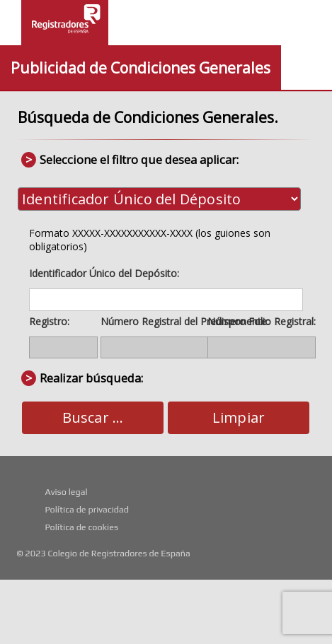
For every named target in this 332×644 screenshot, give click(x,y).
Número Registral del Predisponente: (185, 321)
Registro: (49, 321)
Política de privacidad (87, 509)
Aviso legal (66, 492)
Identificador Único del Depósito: (104, 273)
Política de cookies (81, 527)
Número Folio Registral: (262, 321)
